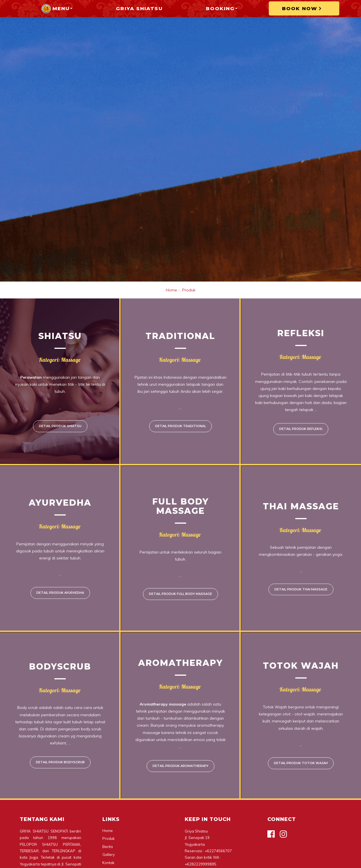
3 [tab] (185, 273)
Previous (12, 141)
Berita (108, 847)
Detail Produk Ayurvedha (60, 593)
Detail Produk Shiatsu (60, 426)
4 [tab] (194, 273)
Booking (222, 8)
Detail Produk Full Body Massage (180, 594)
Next (349, 141)
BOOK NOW (303, 8)
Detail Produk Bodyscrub (60, 762)
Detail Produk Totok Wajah (301, 763)
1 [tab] (167, 273)
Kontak (108, 863)
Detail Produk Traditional (180, 426)
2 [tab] (176, 273)
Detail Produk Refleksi (301, 429)
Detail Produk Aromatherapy (180, 766)
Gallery (109, 854)
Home (171, 290)
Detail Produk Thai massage (301, 589)
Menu (57, 9)
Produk (189, 290)
